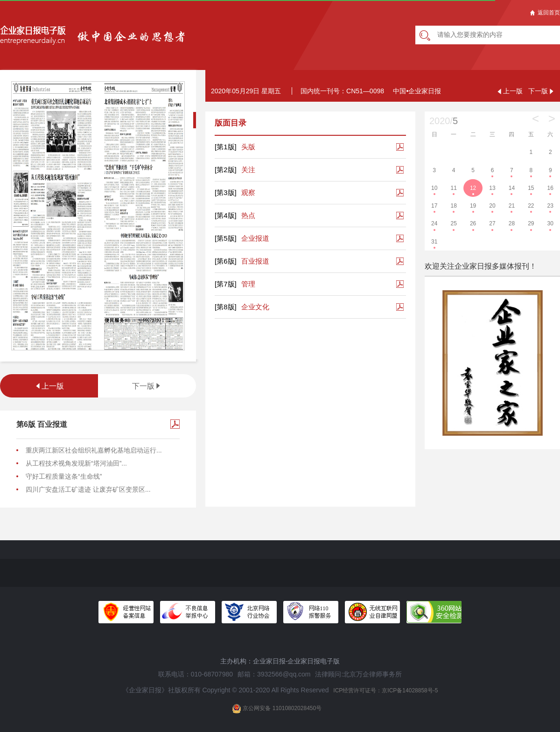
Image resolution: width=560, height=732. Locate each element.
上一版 (49, 386)
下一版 (147, 386)
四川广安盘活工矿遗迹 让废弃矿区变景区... (88, 489)
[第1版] (226, 147)
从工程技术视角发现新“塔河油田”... (76, 463)
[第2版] (226, 170)
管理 (235, 284)
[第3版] (226, 192)
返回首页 (545, 13)
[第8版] (226, 307)
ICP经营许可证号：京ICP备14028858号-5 (385, 690)
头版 (235, 147)
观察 (235, 193)
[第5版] (226, 238)
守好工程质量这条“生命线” (64, 476)
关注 (235, 170)
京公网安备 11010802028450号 (277, 709)
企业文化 (242, 307)
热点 (235, 216)
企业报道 (242, 238)
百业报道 (242, 261)
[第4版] (226, 215)
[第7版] (226, 284)
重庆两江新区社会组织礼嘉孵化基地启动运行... (94, 450)
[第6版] (226, 261)
